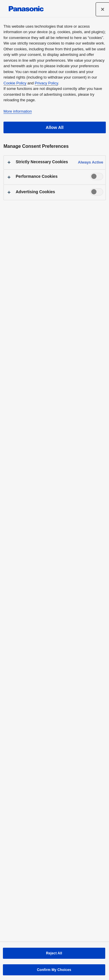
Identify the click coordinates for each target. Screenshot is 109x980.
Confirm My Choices (54, 970)
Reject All (54, 953)
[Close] (103, 9)
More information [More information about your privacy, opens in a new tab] (18, 111)
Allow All (55, 127)
